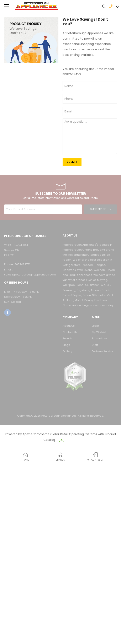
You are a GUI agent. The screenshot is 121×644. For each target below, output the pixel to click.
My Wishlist (99, 332)
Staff (95, 345)
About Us (69, 326)
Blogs (66, 345)
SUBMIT (72, 162)
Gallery (67, 351)
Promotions (100, 338)
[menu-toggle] (7, 6)
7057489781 (22, 264)
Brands (67, 338)
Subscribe (98, 209)
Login (95, 326)
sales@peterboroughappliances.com (30, 275)
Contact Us (70, 332)
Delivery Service (103, 351)
